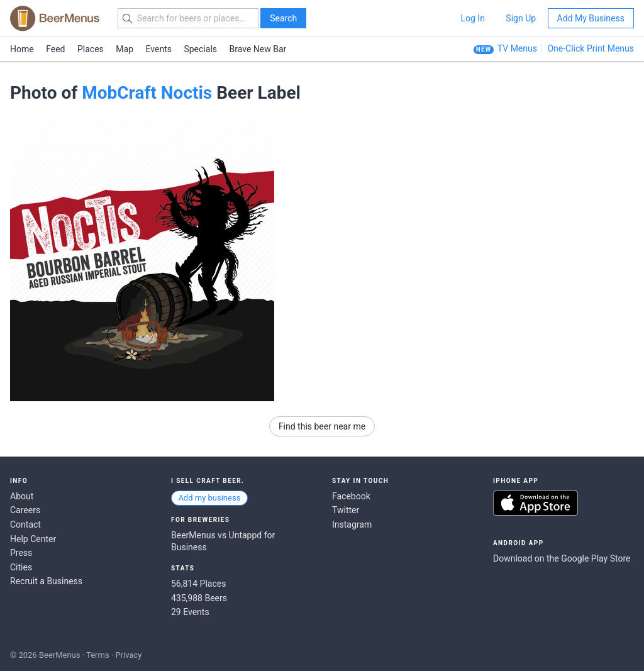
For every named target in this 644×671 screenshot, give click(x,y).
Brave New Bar (258, 49)
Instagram (352, 524)
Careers (25, 510)
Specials (200, 49)
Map (125, 49)
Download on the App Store (536, 503)
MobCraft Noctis (147, 93)
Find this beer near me (322, 426)
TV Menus (517, 48)
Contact (25, 524)
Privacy (128, 655)
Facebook (351, 496)
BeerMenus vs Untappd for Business (223, 541)
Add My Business (591, 18)
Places (91, 49)
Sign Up (521, 18)
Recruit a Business (46, 581)
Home (22, 49)
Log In (472, 18)
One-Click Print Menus (591, 48)
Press (21, 553)
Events (159, 49)
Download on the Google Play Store (562, 558)
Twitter (346, 510)
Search (283, 18)
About (22, 496)
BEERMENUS (55, 18)
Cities (21, 567)
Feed (55, 49)
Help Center (33, 539)
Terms (98, 655)
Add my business (209, 498)
